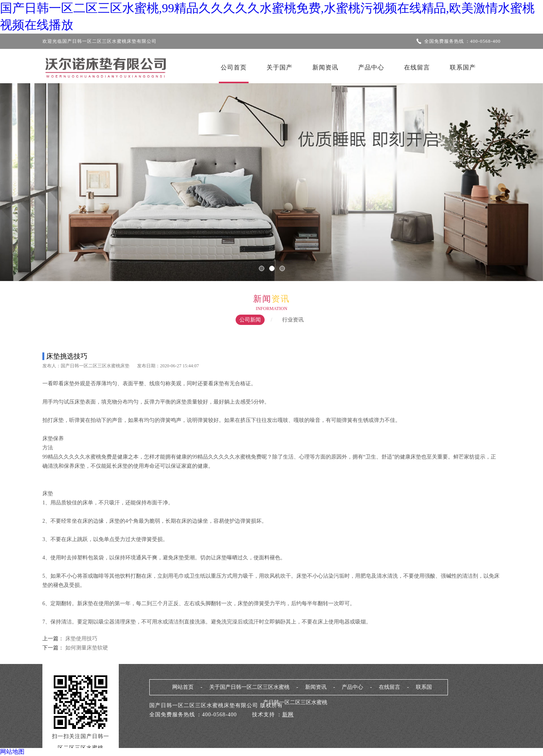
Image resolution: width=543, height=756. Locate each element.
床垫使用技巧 (81, 639)
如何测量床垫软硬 (86, 648)
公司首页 (234, 67)
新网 (288, 715)
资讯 (281, 299)
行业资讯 (293, 320)
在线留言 (417, 67)
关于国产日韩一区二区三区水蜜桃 (249, 687)
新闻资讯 (325, 67)
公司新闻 (250, 320)
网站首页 (183, 687)
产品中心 (371, 67)
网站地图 (12, 752)
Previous (29, 177)
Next (514, 177)
